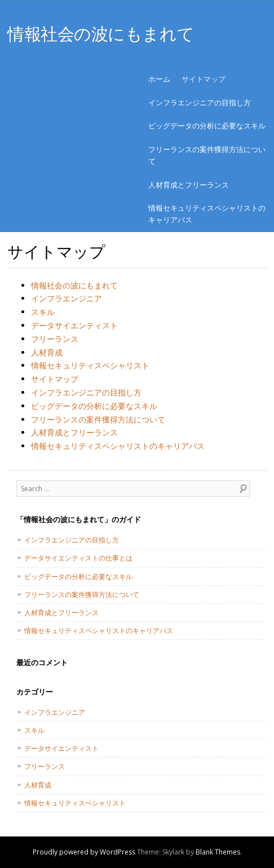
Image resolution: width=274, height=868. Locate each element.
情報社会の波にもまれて (101, 34)
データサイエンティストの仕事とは (78, 558)
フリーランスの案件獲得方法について (207, 155)
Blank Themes (218, 852)
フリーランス (55, 339)
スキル (43, 312)
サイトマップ (204, 79)
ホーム (159, 79)
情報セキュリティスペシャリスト (90, 365)
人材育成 (47, 352)
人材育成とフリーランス (189, 185)
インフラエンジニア (67, 298)
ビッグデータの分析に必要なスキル (207, 126)
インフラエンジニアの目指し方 (200, 103)
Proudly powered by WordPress (84, 852)
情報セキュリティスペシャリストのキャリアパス (207, 214)
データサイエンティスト (74, 325)
